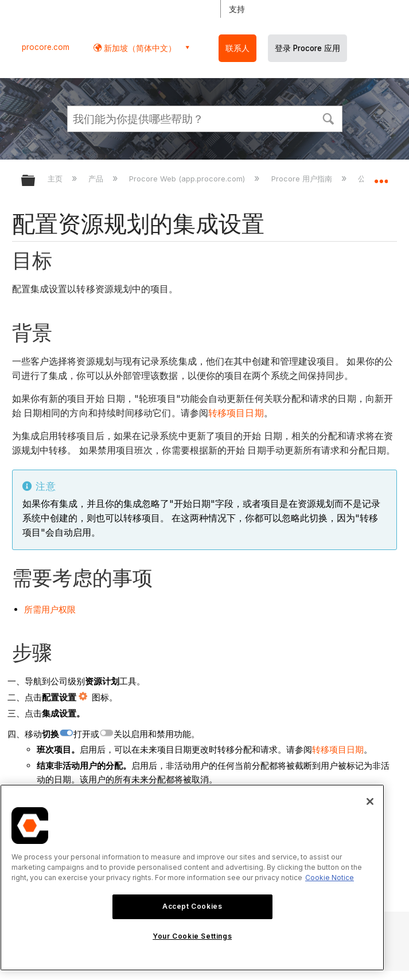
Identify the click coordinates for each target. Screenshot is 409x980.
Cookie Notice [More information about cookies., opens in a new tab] (330, 878)
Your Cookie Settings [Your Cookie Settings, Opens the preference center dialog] (192, 936)
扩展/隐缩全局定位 (381, 177)
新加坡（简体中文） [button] (139, 48)
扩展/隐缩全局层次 (36, 181)
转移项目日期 (236, 413)
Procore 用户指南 (303, 179)
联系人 (237, 48)
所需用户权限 (50, 609)
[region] (192, 878)
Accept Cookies (192, 906)
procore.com (46, 47)
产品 (97, 179)
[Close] (370, 801)
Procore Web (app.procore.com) (188, 179)
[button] (329, 118)
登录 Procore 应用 (307, 48)
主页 (56, 179)
